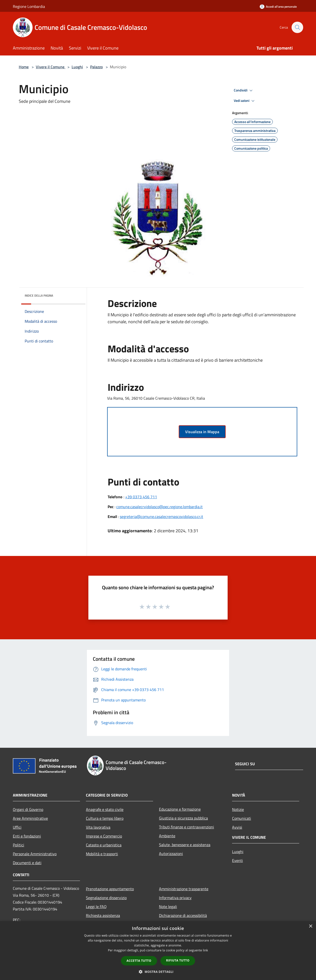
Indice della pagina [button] (39, 295)
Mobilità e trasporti (102, 854)
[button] (158, 972)
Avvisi (237, 827)
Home (24, 67)
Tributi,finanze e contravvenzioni (187, 827)
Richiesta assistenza (103, 915)
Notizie (238, 809)
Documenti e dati (27, 863)
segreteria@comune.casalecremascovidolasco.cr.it (161, 517)
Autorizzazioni (171, 854)
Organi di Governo (28, 809)
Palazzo (96, 67)
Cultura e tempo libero (105, 818)
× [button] (310, 926)
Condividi (244, 90)
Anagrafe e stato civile (105, 809)
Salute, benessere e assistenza (185, 845)
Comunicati (242, 818)
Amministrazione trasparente (184, 889)
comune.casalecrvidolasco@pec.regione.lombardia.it (159, 507)
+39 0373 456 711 (141, 497)
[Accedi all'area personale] (278, 7)
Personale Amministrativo (35, 854)
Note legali (168, 907)
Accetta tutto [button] (139, 961)
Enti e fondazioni (27, 836)
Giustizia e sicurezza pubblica (183, 818)
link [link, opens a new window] (206, 950)
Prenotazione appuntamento (110, 889)
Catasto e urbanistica (104, 845)
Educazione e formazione (180, 809)
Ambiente (167, 836)
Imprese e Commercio (104, 836)
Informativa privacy (175, 898)
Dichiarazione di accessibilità (183, 915)
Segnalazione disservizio (106, 898)
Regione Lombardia (29, 6)
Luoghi (77, 67)
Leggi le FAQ (96, 907)
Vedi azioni (245, 101)
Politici (19, 845)
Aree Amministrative (30, 818)
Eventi (237, 860)
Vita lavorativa (98, 827)
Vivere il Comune (51, 67)
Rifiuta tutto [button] (178, 960)
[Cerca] (297, 27)
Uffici (17, 827)
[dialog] (158, 951)
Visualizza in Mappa (202, 432)
